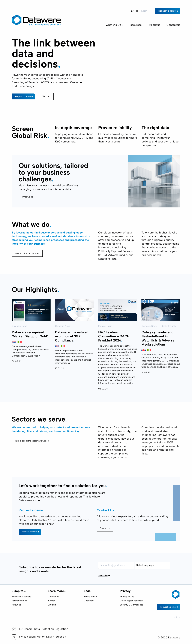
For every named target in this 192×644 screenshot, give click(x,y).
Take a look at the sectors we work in (32, 455)
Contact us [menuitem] (173, 25)
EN (133, 11)
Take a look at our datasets (27, 268)
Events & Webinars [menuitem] (21, 597)
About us (46, 96)
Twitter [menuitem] (51, 601)
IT (137, 11)
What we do (27, 197)
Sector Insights (169, 341)
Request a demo (167, 11)
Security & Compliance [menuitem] (131, 605)
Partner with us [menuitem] (19, 601)
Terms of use (90, 597)
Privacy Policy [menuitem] (127, 597)
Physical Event (105, 341)
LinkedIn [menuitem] (52, 605)
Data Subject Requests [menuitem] (131, 601)
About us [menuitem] (155, 25)
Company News (19, 341)
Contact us (105, 528)
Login (144, 11)
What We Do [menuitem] (113, 25)
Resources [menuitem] (135, 25)
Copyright (89, 601)
